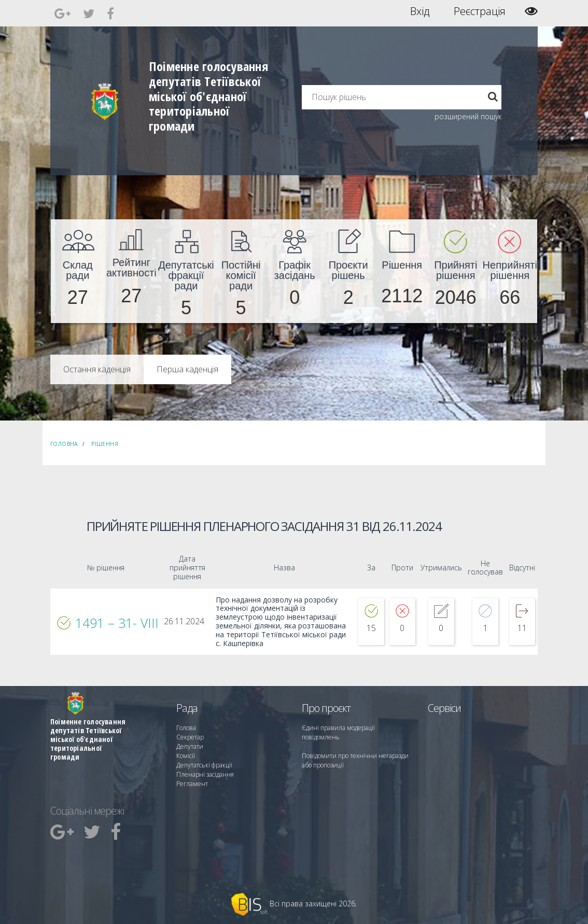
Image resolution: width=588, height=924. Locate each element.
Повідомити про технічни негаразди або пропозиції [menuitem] (355, 760)
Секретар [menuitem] (190, 737)
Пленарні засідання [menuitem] (205, 774)
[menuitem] (78, 271)
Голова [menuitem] (186, 728)
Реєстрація (480, 11)
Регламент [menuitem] (192, 784)
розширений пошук (468, 116)
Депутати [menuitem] (190, 746)
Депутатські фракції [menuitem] (204, 765)
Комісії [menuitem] (186, 756)
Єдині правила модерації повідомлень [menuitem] (338, 732)
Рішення (105, 444)
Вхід (420, 11)
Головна (64, 444)
